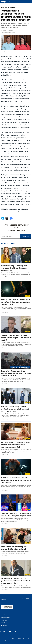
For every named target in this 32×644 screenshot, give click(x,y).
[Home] (6, 2)
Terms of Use (4, 625)
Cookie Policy (4, 623)
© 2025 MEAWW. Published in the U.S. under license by (14, 598)
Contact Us (3, 628)
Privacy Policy (4, 620)
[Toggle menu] (29, 2)
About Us (3, 615)
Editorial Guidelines (5, 618)
